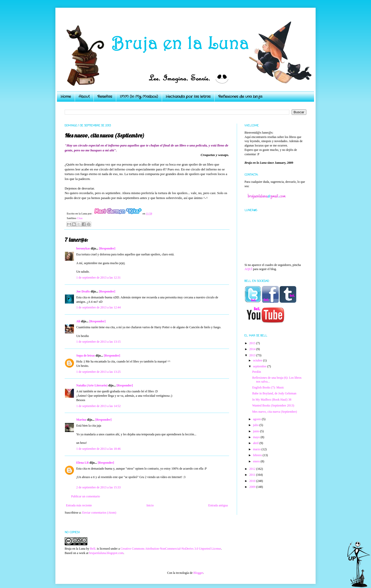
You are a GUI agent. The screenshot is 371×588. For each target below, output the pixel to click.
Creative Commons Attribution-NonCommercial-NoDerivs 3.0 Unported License (171, 549)
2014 (253, 349)
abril (256, 443)
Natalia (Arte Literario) (92, 385)
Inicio (150, 505)
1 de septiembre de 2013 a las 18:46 (98, 449)
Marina (81, 420)
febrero (258, 455)
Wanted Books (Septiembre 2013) (273, 405)
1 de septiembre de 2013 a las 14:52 (98, 406)
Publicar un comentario (86, 496)
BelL (93, 549)
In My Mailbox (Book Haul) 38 (272, 400)
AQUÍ (248, 269)
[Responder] (107, 248)
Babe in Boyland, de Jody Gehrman (274, 393)
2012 (253, 469)
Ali (78, 321)
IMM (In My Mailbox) (139, 97)
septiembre (260, 366)
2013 (253, 355)
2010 (253, 481)
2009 (253, 487)
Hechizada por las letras (188, 97)
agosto (257, 419)
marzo (257, 449)
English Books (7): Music (268, 387)
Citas (80, 218)
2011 (253, 475)
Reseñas (105, 97)
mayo (257, 437)
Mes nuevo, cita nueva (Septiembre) (275, 412)
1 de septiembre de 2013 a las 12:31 (98, 278)
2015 (253, 343)
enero (257, 461)
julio (256, 425)
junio (257, 431)
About (84, 97)
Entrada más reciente (79, 505)
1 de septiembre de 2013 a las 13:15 (98, 342)
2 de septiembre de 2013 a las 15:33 (98, 487)
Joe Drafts (83, 291)
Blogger (198, 573)
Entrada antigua (218, 505)
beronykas (83, 248)
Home (66, 97)
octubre (258, 360)
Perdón (257, 372)
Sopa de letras (86, 356)
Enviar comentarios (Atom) (99, 513)
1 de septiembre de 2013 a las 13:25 (98, 372)
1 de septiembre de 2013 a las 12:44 (98, 307)
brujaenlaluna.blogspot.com (106, 553)
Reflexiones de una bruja (240, 97)
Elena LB (82, 463)
